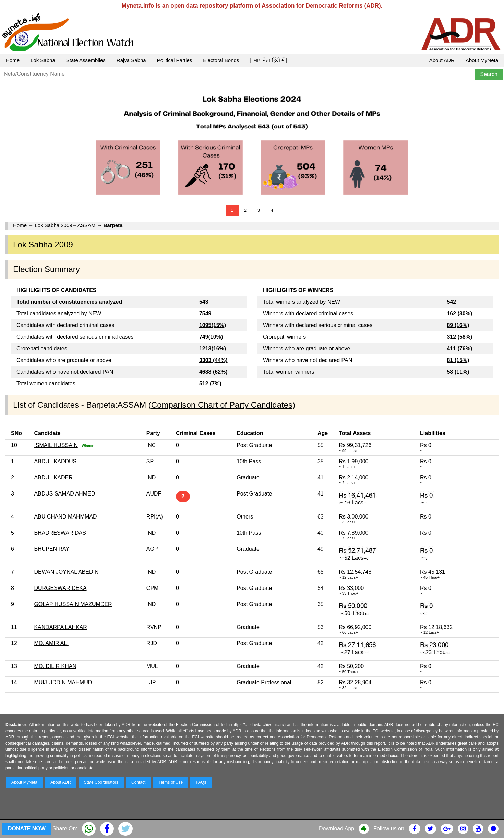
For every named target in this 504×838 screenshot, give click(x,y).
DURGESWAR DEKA (60, 588)
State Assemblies (86, 60)
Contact (138, 782)
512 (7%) (210, 383)
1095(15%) (213, 325)
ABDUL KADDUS (55, 461)
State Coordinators (101, 782)
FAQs (201, 782)
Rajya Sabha (131, 60)
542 (451, 302)
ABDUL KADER (53, 478)
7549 (205, 313)
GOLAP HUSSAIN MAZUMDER (73, 604)
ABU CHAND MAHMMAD (65, 517)
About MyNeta (482, 60)
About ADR (442, 60)
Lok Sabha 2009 (53, 225)
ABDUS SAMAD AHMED (64, 494)
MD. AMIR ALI (51, 643)
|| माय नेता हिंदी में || (269, 60)
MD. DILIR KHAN (55, 666)
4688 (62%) (213, 372)
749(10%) (211, 337)
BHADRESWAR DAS (60, 533)
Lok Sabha (43, 60)
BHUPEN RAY (52, 549)
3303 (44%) (213, 360)
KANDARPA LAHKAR (60, 627)
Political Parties (175, 60)
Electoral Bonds (221, 60)
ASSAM (87, 225)
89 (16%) (458, 325)
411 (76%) (459, 348)
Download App (337, 829)
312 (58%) (459, 337)
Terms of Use (171, 782)
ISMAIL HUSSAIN (56, 445)
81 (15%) (458, 360)
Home (13, 60)
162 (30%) (459, 313)
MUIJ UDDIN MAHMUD (63, 682)
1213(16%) (213, 348)
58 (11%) (458, 372)
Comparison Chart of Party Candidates (222, 405)
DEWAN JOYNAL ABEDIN (66, 572)
